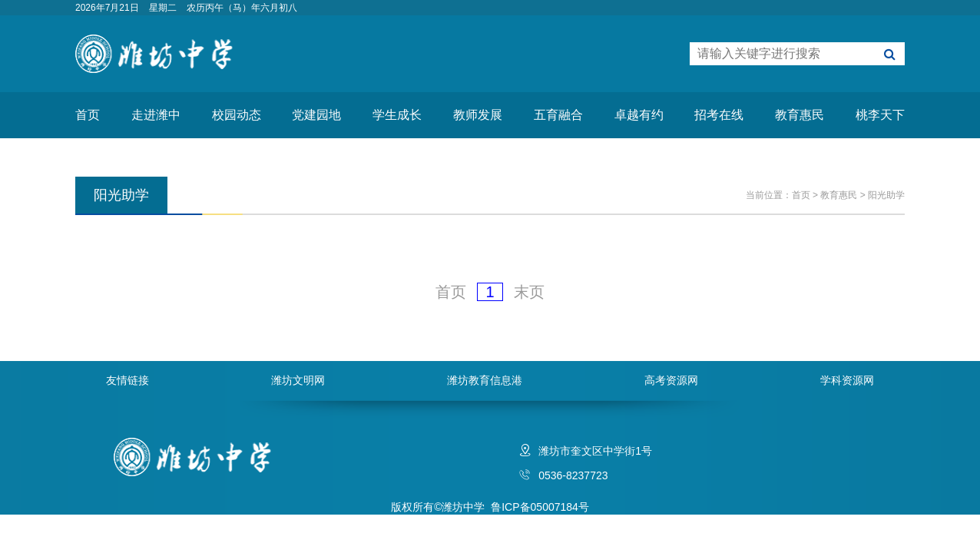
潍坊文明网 (298, 380)
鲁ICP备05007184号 (540, 507)
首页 (88, 115)
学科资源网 (847, 380)
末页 (529, 292)
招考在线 (719, 115)
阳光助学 (886, 195)
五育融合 (558, 115)
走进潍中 (156, 115)
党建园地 (316, 115)
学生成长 (397, 115)
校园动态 (237, 115)
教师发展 (478, 115)
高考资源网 (671, 380)
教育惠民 (800, 115)
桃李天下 (880, 115)
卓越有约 (639, 115)
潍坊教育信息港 (485, 380)
